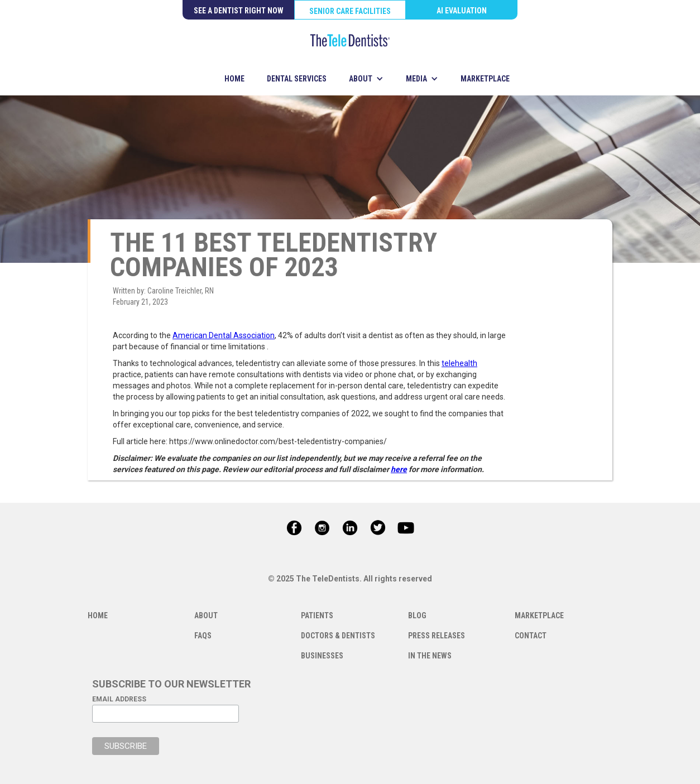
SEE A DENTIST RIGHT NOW (239, 11)
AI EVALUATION (462, 11)
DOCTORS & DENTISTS (338, 636)
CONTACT (531, 636)
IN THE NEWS (430, 656)
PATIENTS (317, 615)
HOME (234, 79)
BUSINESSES (322, 656)
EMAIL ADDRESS (119, 699)
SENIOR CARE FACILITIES (350, 11)
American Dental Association (224, 335)
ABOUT (206, 615)
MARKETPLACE (485, 79)
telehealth (459, 363)
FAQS (203, 636)
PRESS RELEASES (437, 636)
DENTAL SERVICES (297, 79)
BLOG (417, 615)
